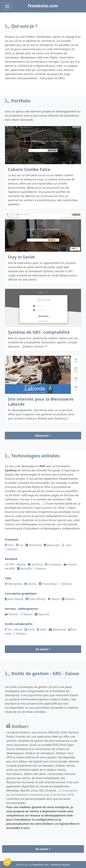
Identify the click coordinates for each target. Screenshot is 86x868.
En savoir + (43, 649)
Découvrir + (43, 436)
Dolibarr (17, 726)
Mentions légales (60, 865)
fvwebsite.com (40, 865)
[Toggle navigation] (7, 6)
